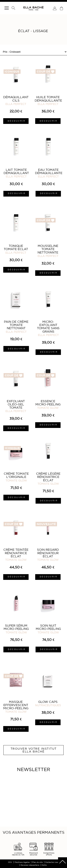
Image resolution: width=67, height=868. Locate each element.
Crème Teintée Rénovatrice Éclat (16, 553)
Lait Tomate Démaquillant (16, 171)
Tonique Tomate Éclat (16, 247)
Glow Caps (48, 702)
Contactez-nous (52, 862)
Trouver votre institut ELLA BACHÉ (34, 750)
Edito (44, 865)
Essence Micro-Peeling (48, 403)
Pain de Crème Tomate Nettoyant (16, 325)
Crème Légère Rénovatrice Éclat (48, 477)
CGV (10, 862)
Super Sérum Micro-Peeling (16, 627)
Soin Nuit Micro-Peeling (48, 627)
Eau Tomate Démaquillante (49, 171)
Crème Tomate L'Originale (16, 475)
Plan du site (37, 862)
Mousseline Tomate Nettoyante (48, 249)
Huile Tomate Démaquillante (48, 99)
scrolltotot (63, 862)
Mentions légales (22, 862)
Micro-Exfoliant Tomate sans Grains (48, 327)
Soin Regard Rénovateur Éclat (48, 553)
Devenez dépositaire (30, 865)
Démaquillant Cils (16, 99)
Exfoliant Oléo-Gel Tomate (16, 404)
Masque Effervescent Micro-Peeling (16, 705)
